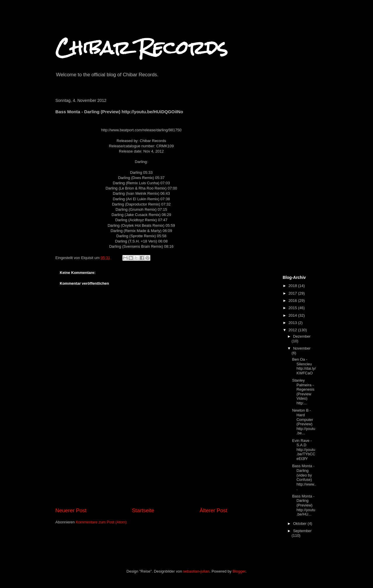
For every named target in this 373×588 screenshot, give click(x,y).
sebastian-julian (196, 571)
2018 (293, 286)
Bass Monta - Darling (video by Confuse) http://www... (304, 477)
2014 (293, 315)
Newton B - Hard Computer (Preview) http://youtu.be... (303, 422)
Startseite (143, 511)
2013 (293, 323)
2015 (293, 308)
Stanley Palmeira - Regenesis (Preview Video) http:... (303, 392)
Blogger (239, 571)
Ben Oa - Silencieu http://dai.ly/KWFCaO (304, 366)
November (302, 348)
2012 (293, 330)
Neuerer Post (71, 511)
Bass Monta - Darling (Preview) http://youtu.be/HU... (303, 505)
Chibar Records (141, 48)
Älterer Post (213, 511)
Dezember (302, 336)
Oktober (300, 524)
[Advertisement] (141, 463)
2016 (293, 301)
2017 (293, 293)
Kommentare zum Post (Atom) (101, 522)
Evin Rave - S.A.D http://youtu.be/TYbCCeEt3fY (303, 450)
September (302, 531)
